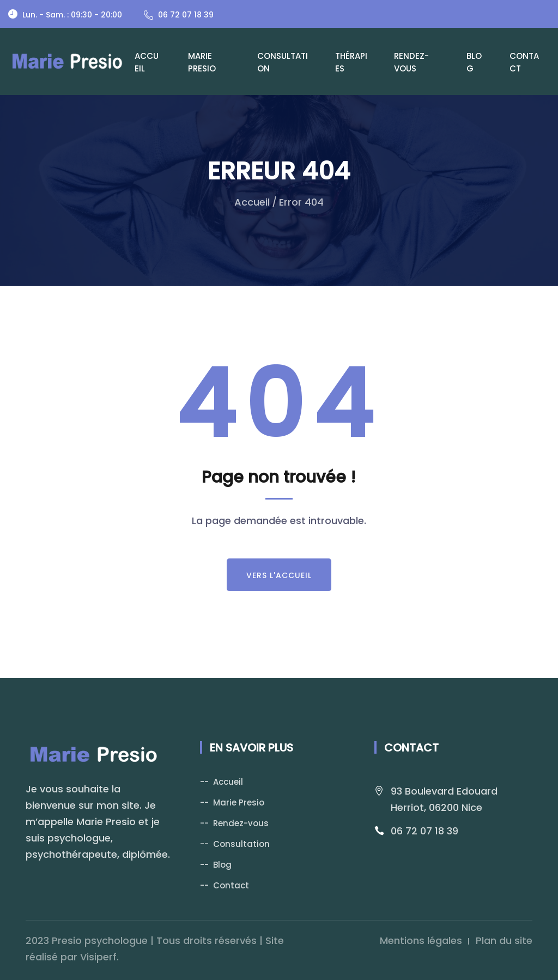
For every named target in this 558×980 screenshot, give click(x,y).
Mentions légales (421, 940)
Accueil (147, 62)
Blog (474, 62)
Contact (524, 62)
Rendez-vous (411, 62)
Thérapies (351, 62)
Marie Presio (202, 62)
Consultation (283, 62)
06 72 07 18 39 (424, 831)
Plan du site (504, 940)
